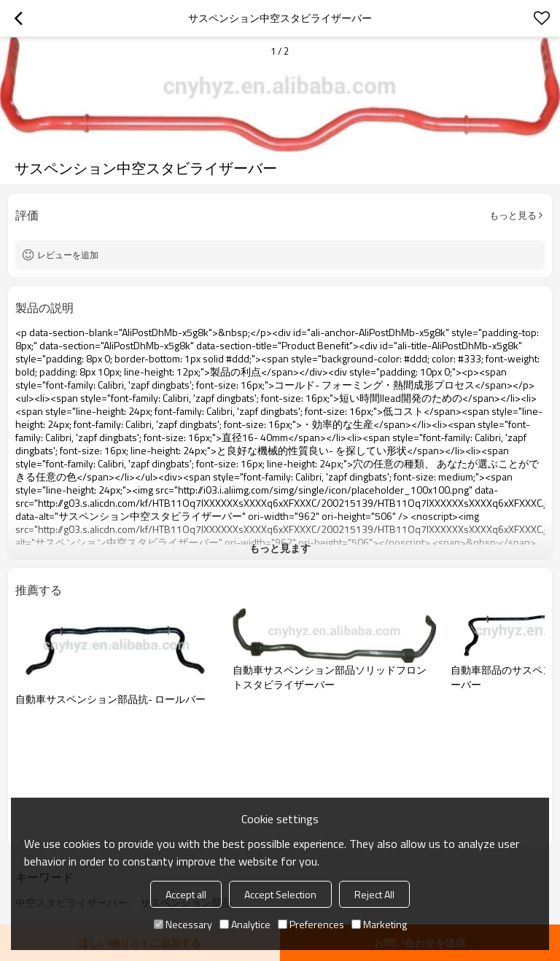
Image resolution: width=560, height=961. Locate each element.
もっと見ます (280, 548)
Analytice (245, 924)
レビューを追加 (68, 255)
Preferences (311, 924)
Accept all (186, 894)
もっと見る (513, 215)
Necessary (183, 924)
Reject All (374, 894)
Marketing (379, 924)
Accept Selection (280, 894)
